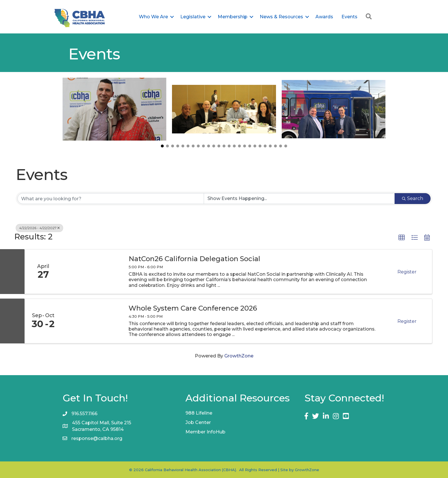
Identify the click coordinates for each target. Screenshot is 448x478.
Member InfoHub (205, 432)
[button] (162, 146)
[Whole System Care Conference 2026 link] (92, 321)
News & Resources (281, 17)
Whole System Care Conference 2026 (193, 308)
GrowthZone (239, 356)
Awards (324, 17)
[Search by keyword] (111, 199)
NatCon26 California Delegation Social (194, 259)
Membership (233, 17)
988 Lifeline (199, 413)
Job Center (198, 422)
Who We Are (153, 17)
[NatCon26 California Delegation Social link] (92, 272)
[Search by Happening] (299, 199)
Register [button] (407, 272)
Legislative (193, 17)
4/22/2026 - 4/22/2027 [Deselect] (39, 228)
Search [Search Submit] (413, 198)
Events (349, 17)
